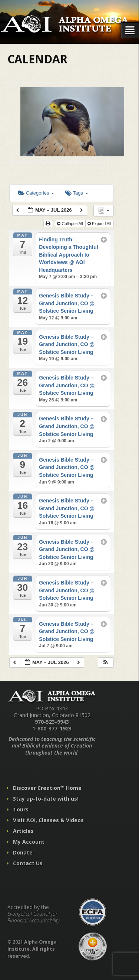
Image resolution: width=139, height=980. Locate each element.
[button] (106, 663)
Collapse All (71, 224)
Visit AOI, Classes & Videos (48, 820)
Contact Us (28, 863)
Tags (77, 193)
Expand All (100, 224)
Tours (21, 809)
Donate (23, 852)
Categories (36, 193)
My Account (29, 842)
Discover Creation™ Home (47, 788)
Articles (23, 831)
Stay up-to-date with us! (46, 799)
